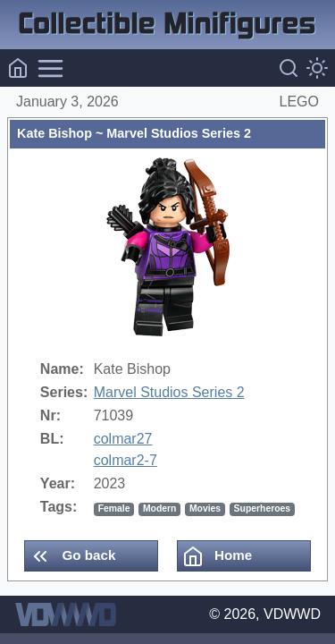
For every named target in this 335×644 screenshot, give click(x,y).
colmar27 (123, 439)
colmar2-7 (126, 460)
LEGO (299, 102)
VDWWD (292, 614)
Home (217, 556)
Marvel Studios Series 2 (169, 392)
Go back (72, 556)
